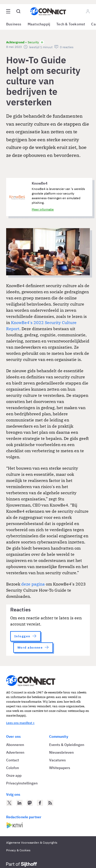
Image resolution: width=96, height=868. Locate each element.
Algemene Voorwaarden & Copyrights (32, 842)
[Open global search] (18, 11)
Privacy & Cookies (18, 850)
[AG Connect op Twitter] (9, 803)
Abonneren (15, 745)
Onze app (14, 775)
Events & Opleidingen (67, 745)
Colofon (13, 768)
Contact (13, 760)
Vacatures (57, 760)
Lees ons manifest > (20, 723)
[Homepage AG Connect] (48, 11)
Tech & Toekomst (71, 24)
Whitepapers (60, 768)
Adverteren (15, 752)
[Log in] (88, 11)
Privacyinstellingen (22, 783)
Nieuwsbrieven (61, 752)
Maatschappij (39, 24)
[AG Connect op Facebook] (40, 803)
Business (14, 24)
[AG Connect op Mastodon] (30, 803)
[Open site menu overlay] (8, 11)
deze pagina (33, 584)
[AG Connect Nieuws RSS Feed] (50, 803)
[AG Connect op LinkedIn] (19, 803)
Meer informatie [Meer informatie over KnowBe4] (43, 209)
